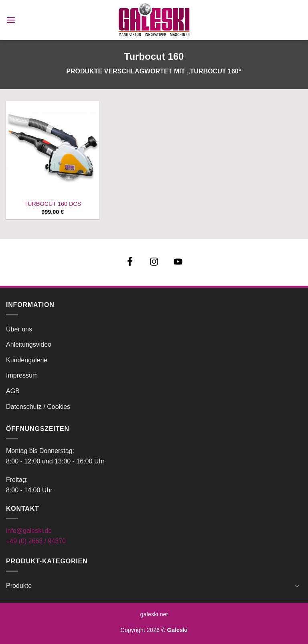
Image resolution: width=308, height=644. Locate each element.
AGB (13, 391)
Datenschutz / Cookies (38, 407)
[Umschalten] (297, 585)
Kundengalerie (27, 360)
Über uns (19, 329)
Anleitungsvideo (29, 344)
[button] (11, 20)
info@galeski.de (29, 531)
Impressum (22, 375)
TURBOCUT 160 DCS (53, 204)
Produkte (19, 586)
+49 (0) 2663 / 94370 (36, 541)
